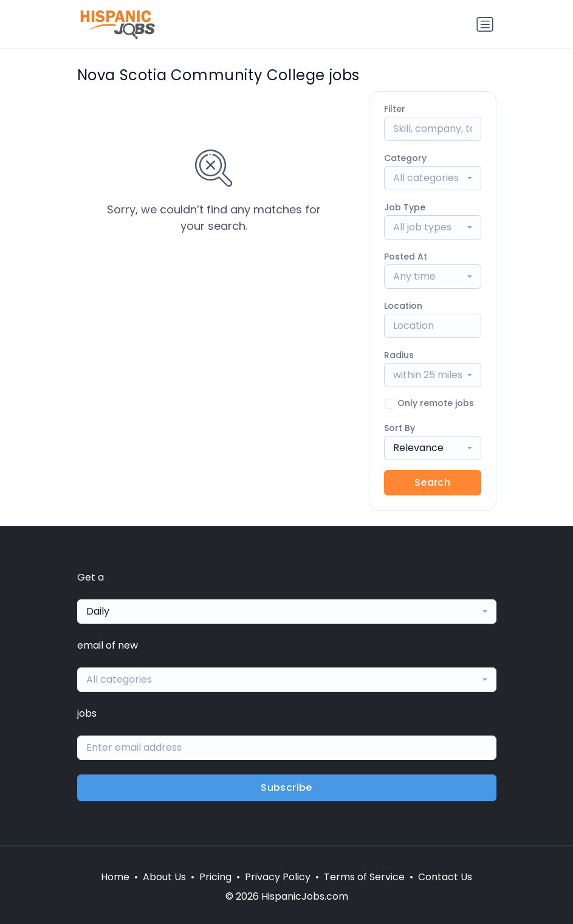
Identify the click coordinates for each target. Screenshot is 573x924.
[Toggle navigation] (485, 24)
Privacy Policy (278, 877)
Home (115, 877)
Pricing (215, 877)
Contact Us (445, 877)
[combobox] (433, 178)
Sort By (400, 428)
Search (432, 482)
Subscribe (286, 788)
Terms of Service (364, 877)
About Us (164, 877)
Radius (399, 355)
